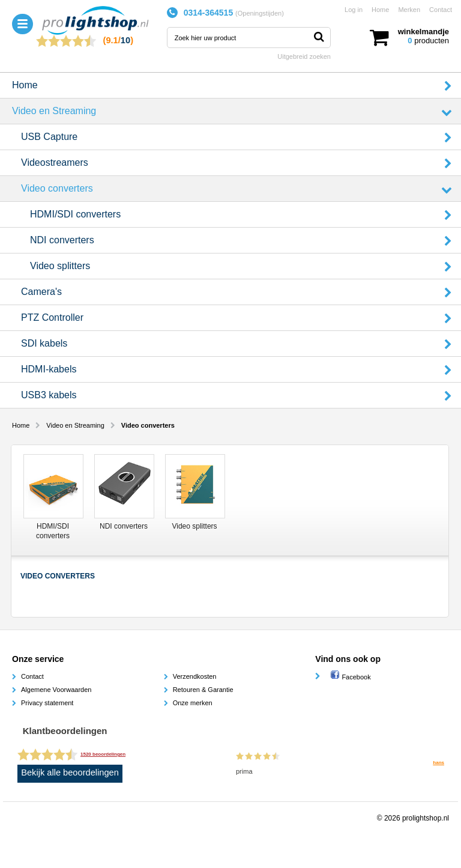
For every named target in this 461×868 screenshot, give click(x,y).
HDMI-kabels (49, 369)
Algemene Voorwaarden (56, 690)
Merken (409, 10)
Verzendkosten (195, 676)
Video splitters (60, 266)
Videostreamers (55, 162)
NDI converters (62, 240)
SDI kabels (44, 343)
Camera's (41, 292)
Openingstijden (260, 13)
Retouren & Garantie (203, 690)
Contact (441, 10)
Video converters (57, 188)
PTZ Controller (52, 317)
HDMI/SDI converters (75, 214)
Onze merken (193, 703)
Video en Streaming (54, 111)
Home (380, 10)
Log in (354, 10)
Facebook (350, 677)
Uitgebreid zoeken (304, 56)
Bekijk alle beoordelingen (70, 772)
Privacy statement (47, 703)
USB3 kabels (49, 395)
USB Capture (49, 137)
